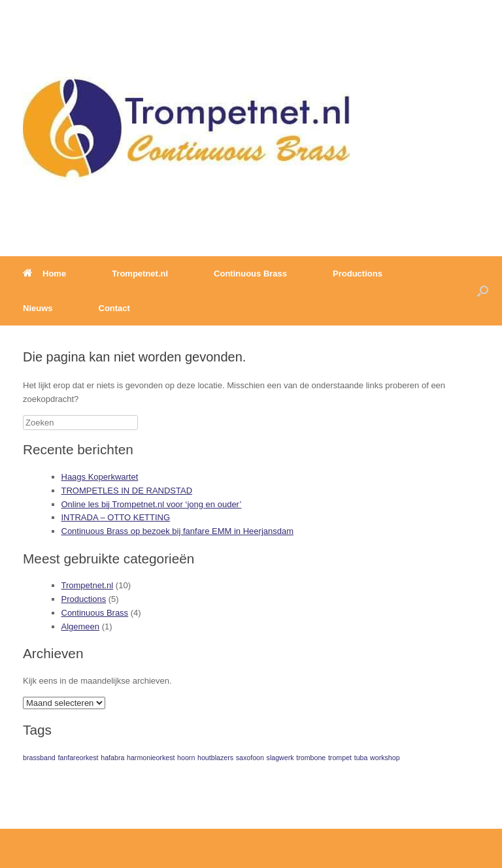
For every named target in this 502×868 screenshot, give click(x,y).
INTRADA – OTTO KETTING (116, 517)
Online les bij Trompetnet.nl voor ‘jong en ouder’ (152, 504)
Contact (114, 308)
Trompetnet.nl (140, 274)
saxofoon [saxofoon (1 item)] (250, 758)
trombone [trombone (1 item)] (311, 758)
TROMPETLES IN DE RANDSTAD (127, 491)
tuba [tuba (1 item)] (361, 758)
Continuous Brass (250, 274)
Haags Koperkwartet (100, 477)
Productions (358, 274)
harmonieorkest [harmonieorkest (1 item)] (151, 758)
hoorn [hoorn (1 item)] (186, 758)
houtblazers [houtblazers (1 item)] (215, 758)
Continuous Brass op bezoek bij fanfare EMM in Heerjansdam (178, 531)
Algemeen (81, 626)
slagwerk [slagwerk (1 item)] (280, 758)
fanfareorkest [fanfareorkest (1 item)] (78, 758)
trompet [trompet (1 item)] (340, 758)
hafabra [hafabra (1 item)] (112, 758)
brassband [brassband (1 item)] (39, 758)
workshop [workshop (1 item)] (385, 758)
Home (44, 274)
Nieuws (38, 308)
